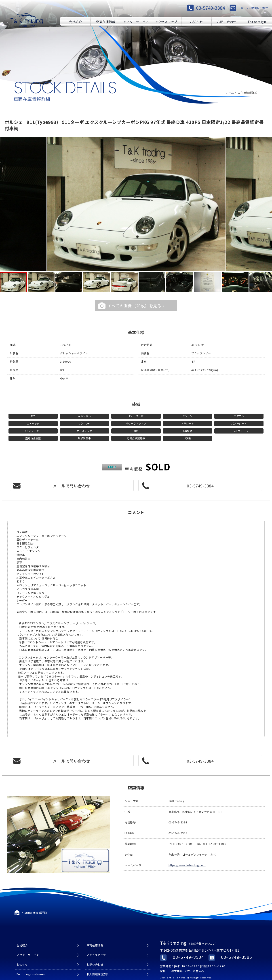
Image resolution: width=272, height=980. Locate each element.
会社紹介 (75, 21)
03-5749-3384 (211, 8)
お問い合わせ (227, 21)
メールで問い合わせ (72, 486)
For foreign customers (257, 21)
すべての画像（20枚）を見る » (136, 306)
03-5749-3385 (237, 957)
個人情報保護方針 (98, 974)
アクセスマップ (166, 21)
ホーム (230, 92)
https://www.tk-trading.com (187, 865)
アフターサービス (136, 21)
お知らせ (196, 21)
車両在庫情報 (106, 21)
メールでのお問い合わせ (254, 8)
